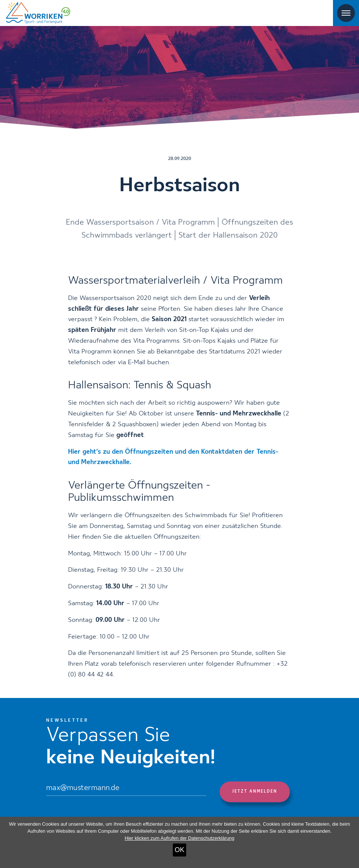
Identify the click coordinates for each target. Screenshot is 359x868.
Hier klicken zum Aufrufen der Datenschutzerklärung (179, 838)
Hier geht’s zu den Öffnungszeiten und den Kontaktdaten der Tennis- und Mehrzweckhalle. (173, 457)
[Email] (126, 789)
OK (179, 850)
